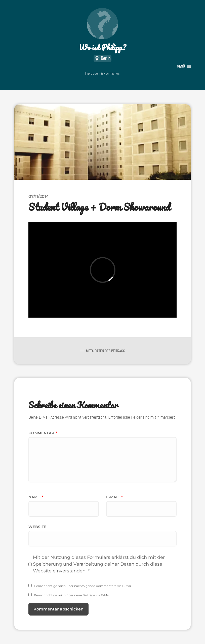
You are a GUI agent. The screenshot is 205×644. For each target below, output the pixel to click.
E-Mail (115, 497)
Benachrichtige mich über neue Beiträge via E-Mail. (72, 595)
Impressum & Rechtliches (102, 73)
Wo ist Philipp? (102, 30)
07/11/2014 (39, 196)
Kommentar (43, 433)
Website (37, 527)
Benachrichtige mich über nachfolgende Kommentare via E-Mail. (83, 586)
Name (36, 497)
